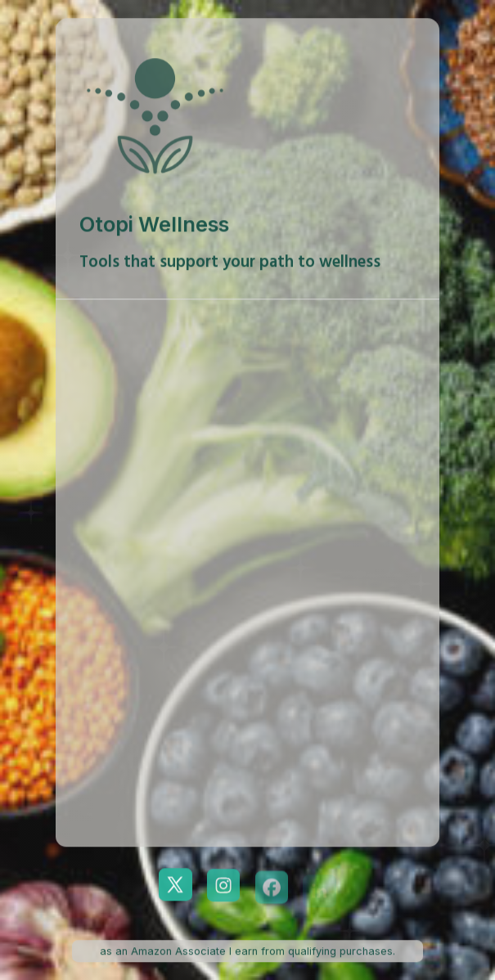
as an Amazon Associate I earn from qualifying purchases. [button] (248, 951)
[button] (175, 885)
